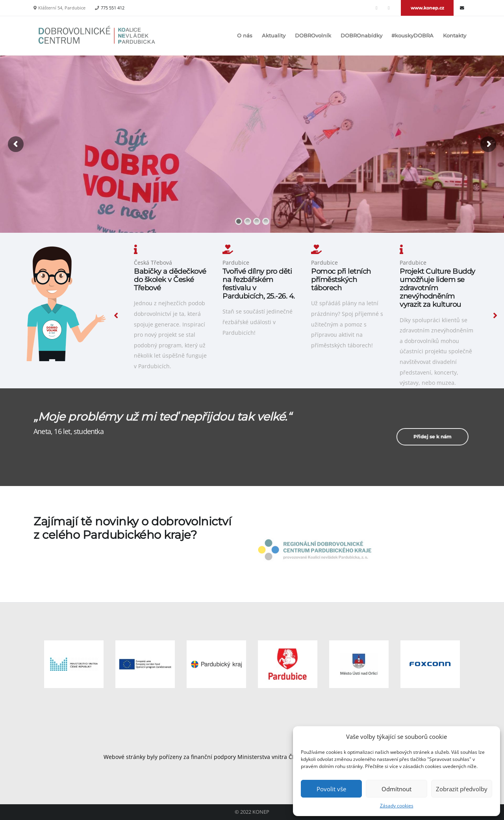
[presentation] (116, 315)
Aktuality (274, 36)
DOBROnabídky (361, 36)
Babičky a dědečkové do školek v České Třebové (170, 279)
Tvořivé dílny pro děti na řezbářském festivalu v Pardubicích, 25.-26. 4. (259, 284)
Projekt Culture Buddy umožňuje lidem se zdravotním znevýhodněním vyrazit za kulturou (437, 288)
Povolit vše (331, 789)
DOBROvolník (313, 36)
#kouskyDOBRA (412, 36)
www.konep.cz (427, 8)
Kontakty (455, 36)
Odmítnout (397, 789)
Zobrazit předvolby (462, 789)
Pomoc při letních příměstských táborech (341, 279)
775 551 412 (113, 8)
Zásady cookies (397, 806)
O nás (245, 36)
